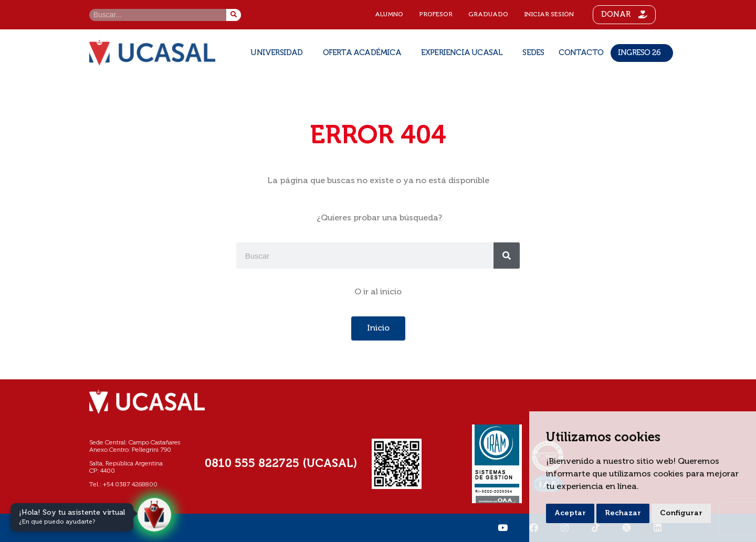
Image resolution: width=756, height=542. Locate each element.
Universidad (279, 53)
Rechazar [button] (623, 513)
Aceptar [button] (570, 513)
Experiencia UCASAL (465, 53)
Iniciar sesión (549, 15)
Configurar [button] (681, 513)
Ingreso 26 (642, 53)
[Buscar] (234, 15)
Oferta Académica (365, 53)
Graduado (488, 15)
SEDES (533, 53)
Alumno (389, 15)
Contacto (581, 53)
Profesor (436, 15)
